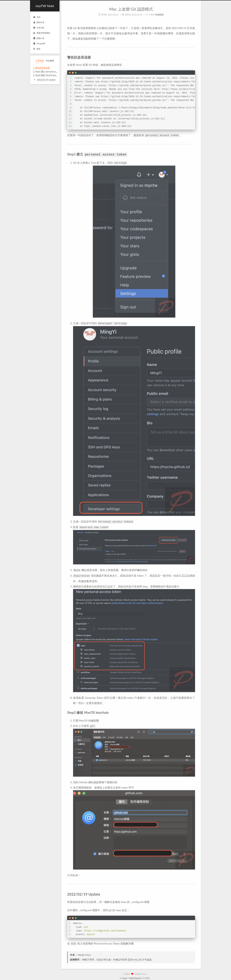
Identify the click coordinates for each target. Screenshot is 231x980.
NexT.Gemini (135, 975)
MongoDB (39, 44)
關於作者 (39, 22)
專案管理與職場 (41, 33)
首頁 (37, 17)
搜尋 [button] (37, 49)
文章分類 (39, 28)
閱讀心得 (39, 38)
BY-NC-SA (135, 956)
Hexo (125, 975)
